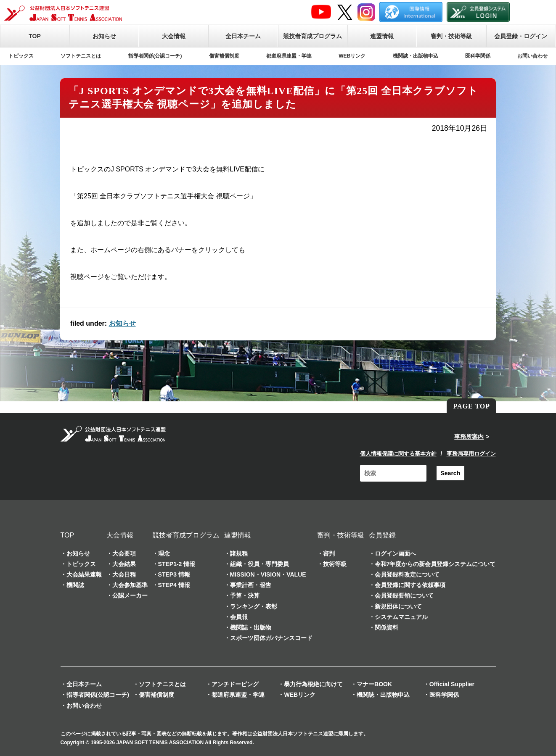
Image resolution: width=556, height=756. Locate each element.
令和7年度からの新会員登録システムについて (435, 564)
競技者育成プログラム (312, 36)
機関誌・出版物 (251, 627)
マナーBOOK (374, 684)
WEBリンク (352, 56)
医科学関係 (478, 56)
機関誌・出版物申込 (416, 56)
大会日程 (124, 574)
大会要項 (124, 553)
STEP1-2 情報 (177, 564)
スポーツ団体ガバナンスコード (271, 638)
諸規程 (239, 553)
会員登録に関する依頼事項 (410, 585)
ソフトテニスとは (81, 56)
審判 (329, 553)
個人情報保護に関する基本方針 (398, 454)
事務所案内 (469, 437)
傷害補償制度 (224, 56)
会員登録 (382, 535)
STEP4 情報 (174, 585)
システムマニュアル (401, 617)
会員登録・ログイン (521, 36)
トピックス (21, 56)
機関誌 (75, 585)
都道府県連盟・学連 (289, 56)
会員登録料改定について (407, 574)
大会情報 (174, 36)
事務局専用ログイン (471, 454)
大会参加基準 (130, 585)
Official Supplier (452, 684)
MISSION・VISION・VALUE (268, 574)
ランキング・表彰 (254, 606)
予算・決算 (245, 595)
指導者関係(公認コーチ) (155, 56)
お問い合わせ (532, 56)
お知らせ (104, 36)
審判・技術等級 (451, 36)
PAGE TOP (471, 406)
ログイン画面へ (395, 553)
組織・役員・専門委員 (259, 564)
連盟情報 (382, 36)
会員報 (239, 617)
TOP (35, 36)
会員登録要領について (404, 595)
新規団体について (398, 606)
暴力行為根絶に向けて (313, 684)
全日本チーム (243, 36)
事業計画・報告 (251, 585)
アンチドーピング (235, 684)
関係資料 (387, 627)
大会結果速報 (84, 574)
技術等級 (335, 564)
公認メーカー (130, 595)
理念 (164, 553)
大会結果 (124, 564)
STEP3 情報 (174, 574)
